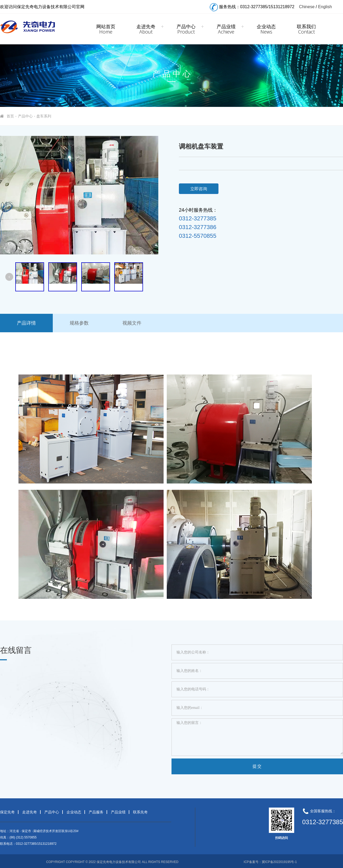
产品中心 (186, 29)
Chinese (307, 7)
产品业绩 (226, 29)
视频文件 (132, 323)
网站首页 (106, 29)
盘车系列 (44, 116)
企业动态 (266, 29)
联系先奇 (140, 812)
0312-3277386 (198, 227)
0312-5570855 (198, 236)
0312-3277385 (198, 219)
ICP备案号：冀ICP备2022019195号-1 (270, 862)
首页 (10, 116)
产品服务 (96, 812)
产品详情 (26, 323)
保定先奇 (7, 812)
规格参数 (79, 323)
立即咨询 (199, 189)
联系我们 (306, 29)
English (325, 7)
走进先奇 (146, 29)
